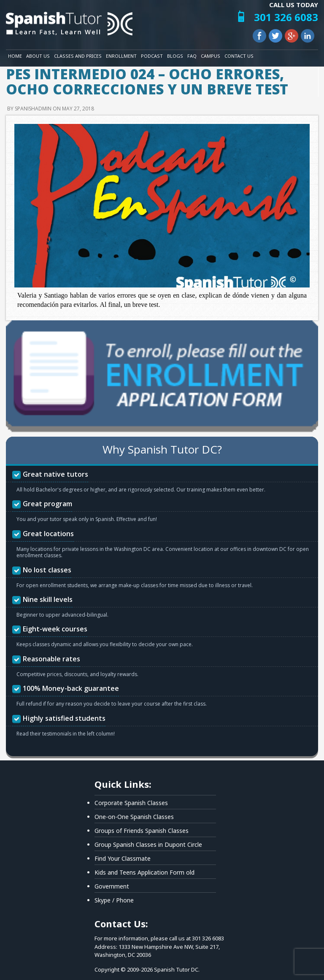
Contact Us (239, 56)
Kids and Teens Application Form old (144, 872)
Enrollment (121, 56)
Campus (211, 56)
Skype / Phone (114, 900)
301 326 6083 (286, 17)
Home (15, 56)
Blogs (175, 56)
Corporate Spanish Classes (131, 803)
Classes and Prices (78, 56)
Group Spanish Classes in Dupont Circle (148, 844)
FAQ (192, 56)
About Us (38, 56)
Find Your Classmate (123, 858)
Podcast (152, 56)
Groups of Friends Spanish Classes (142, 831)
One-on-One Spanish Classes (134, 817)
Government (112, 886)
